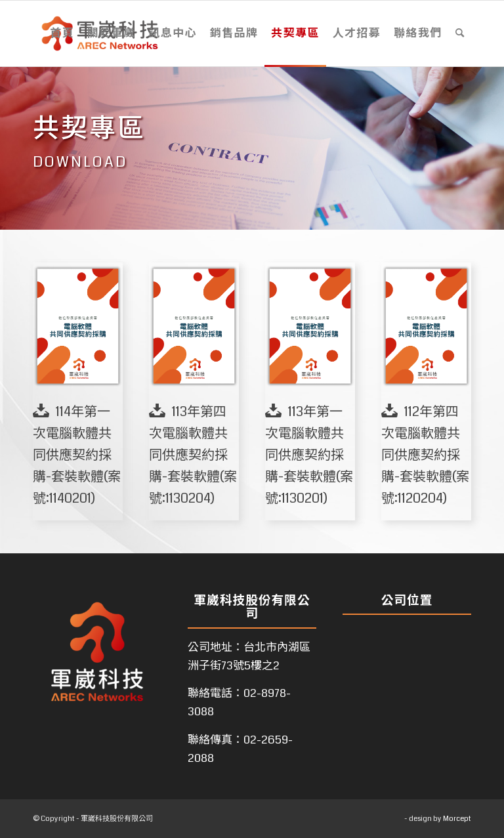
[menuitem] (62, 33)
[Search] (460, 33)
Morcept (457, 819)
